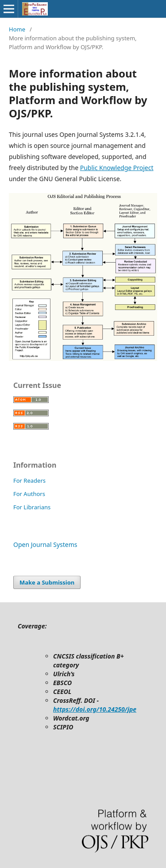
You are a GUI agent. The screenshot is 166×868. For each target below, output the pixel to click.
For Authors (29, 494)
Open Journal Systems (45, 544)
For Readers (29, 480)
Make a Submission (47, 582)
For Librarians (32, 507)
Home (17, 29)
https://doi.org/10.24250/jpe (95, 709)
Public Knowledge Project (117, 168)
